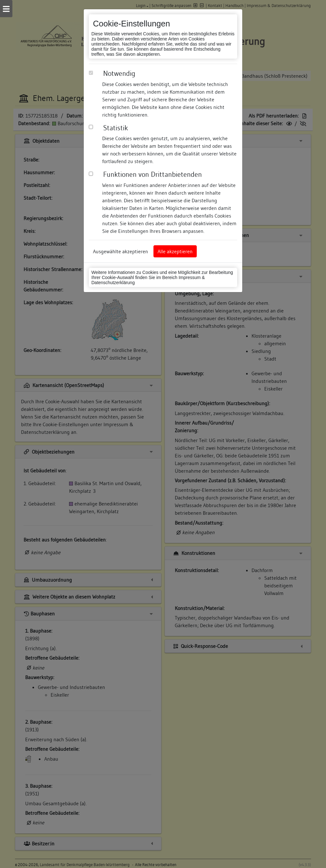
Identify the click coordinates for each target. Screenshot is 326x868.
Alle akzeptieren (175, 251)
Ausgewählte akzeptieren (120, 251)
